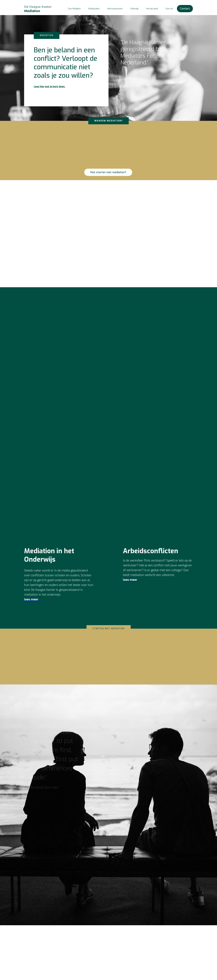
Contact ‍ (175, 943)
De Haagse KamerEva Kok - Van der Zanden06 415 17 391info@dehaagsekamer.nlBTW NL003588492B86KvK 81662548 (153, 954)
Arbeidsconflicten (180, 950)
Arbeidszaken (94, 9)
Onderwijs (134, 9)
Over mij (169, 9)
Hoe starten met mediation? (108, 172)
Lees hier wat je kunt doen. (50, 87)
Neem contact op (101, 251)
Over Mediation (74, 9)
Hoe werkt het (178, 957)
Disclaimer (177, 968)
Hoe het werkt (152, 9)
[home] (39, 9)
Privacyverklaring (180, 972)
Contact (185, 9)
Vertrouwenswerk (115, 9)
